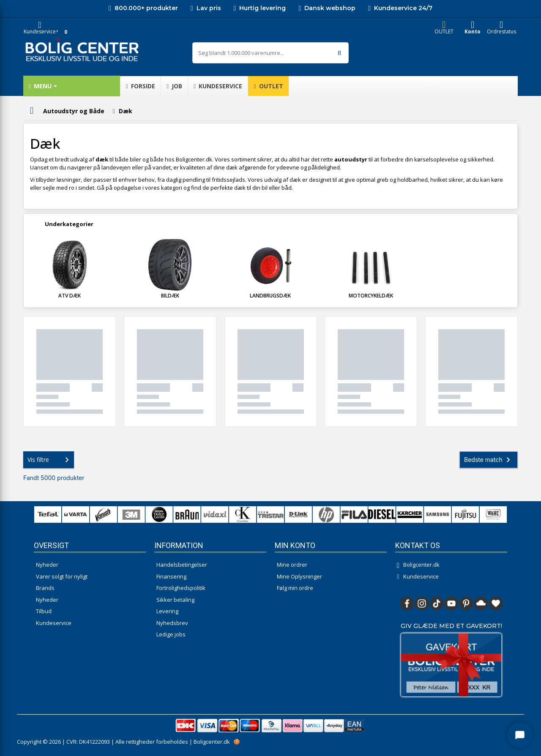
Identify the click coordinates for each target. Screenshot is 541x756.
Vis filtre (50, 460)
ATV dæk (70, 296)
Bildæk (170, 296)
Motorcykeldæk (371, 296)
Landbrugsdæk (270, 296)
